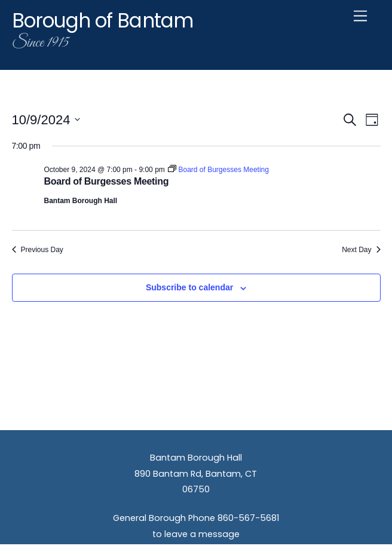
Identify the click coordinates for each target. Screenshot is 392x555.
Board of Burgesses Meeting (107, 181)
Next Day (361, 250)
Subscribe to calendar (189, 287)
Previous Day (38, 250)
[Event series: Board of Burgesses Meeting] (218, 170)
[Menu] (360, 16)
